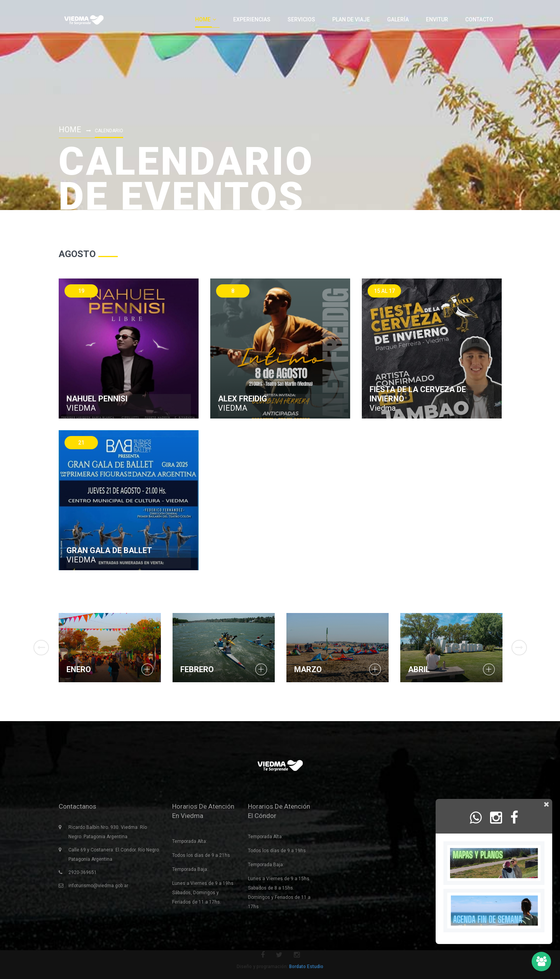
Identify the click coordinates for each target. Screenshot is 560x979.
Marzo (308, 669)
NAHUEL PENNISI (97, 399)
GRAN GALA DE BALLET (109, 550)
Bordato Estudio (306, 967)
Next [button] (519, 648)
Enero (79, 669)
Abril (419, 669)
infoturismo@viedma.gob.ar (98, 886)
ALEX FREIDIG (242, 399)
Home (70, 130)
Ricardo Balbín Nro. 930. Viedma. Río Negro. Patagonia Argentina (108, 832)
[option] (110, 648)
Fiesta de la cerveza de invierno (418, 394)
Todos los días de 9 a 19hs (277, 851)
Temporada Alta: (190, 841)
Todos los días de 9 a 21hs (201, 855)
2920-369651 (83, 872)
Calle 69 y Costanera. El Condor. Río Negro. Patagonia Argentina (114, 855)
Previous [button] (41, 648)
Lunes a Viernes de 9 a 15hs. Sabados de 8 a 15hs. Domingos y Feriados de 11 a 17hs (279, 893)
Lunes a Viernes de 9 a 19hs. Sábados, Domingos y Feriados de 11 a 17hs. (203, 893)
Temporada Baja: (190, 869)
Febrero (197, 669)
